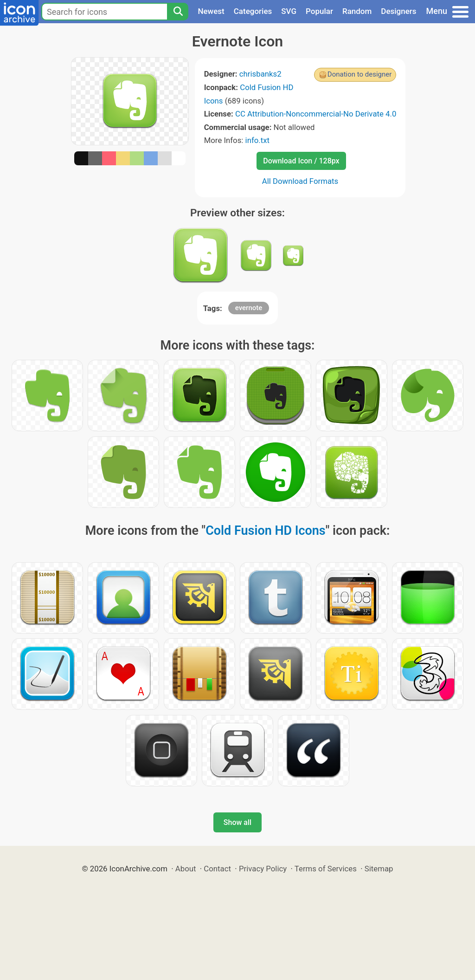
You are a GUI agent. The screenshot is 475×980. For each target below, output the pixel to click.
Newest (211, 11)
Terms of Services (326, 869)
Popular (319, 11)
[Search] (178, 12)
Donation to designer (360, 74)
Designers (398, 11)
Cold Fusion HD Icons (266, 531)
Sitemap (379, 869)
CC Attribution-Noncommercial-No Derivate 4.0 (316, 114)
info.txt (257, 140)
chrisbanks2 (260, 74)
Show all (237, 822)
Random (357, 11)
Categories (253, 11)
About (186, 869)
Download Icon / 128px (301, 161)
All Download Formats (300, 181)
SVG (289, 11)
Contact (217, 869)
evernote (249, 308)
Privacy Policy (263, 869)
